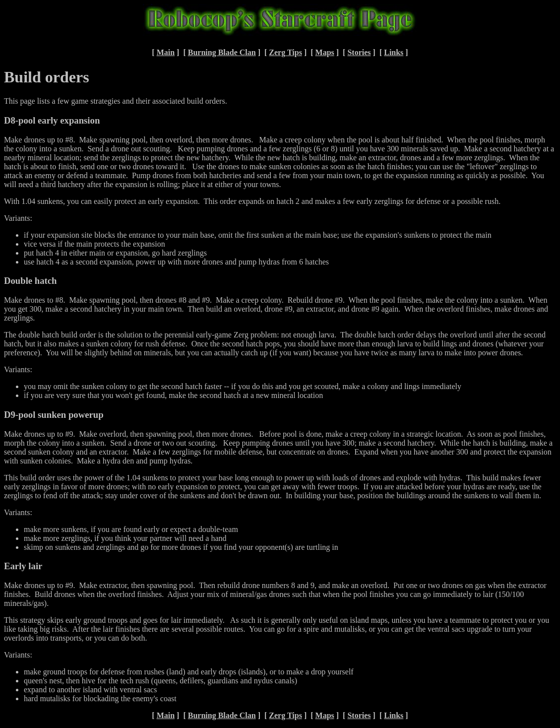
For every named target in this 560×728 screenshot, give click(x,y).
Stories (359, 52)
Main (166, 52)
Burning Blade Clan (222, 52)
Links (394, 52)
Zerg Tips (285, 52)
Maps (325, 52)
